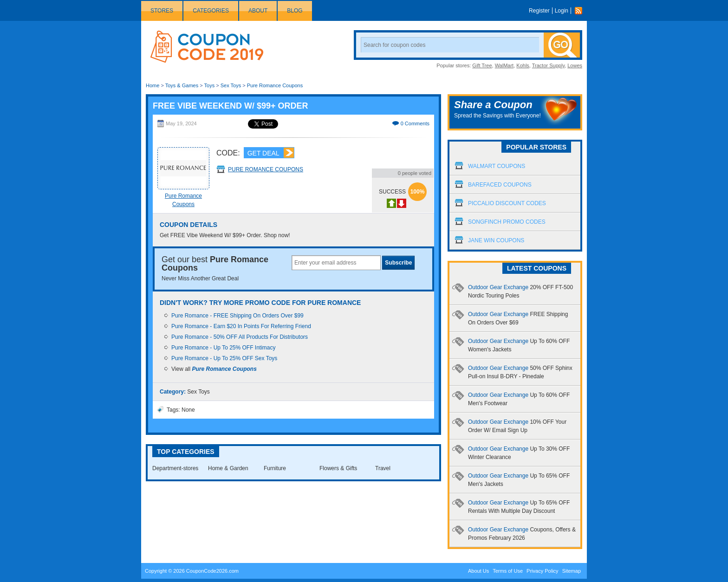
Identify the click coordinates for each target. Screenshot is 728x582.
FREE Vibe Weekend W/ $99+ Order (231, 106)
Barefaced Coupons (500, 185)
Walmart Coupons (497, 166)
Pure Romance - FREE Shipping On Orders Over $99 (237, 316)
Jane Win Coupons (496, 240)
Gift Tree (482, 65)
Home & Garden (228, 468)
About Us (478, 571)
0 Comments (415, 123)
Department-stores (175, 468)
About (258, 11)
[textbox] (336, 263)
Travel (383, 468)
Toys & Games (182, 85)
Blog (295, 11)
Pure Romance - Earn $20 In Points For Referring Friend (241, 326)
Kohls (523, 65)
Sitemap (572, 571)
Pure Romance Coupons (275, 85)
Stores (162, 11)
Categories (211, 11)
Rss (581, 11)
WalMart (504, 65)
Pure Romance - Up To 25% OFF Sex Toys (224, 358)
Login (562, 11)
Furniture (275, 468)
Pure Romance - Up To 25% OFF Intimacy (224, 348)
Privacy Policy (542, 571)
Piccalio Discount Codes (507, 203)
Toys (210, 85)
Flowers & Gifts (338, 468)
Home (153, 85)
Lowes (575, 65)
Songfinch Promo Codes (507, 222)
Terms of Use (508, 571)
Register (539, 11)
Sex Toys (231, 85)
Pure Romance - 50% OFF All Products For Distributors (240, 337)
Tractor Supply (548, 65)
